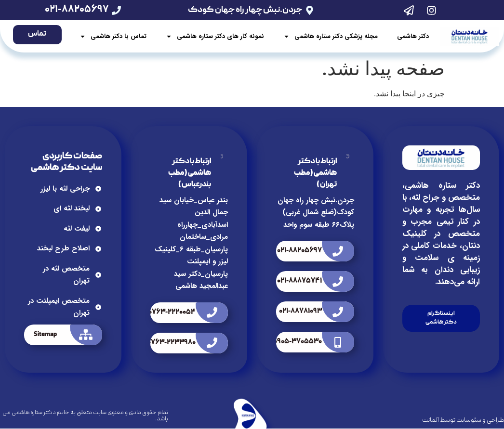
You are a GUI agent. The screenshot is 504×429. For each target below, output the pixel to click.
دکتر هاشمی (413, 36)
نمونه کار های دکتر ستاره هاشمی (215, 37)
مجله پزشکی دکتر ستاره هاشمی (331, 37)
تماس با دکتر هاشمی (113, 37)
